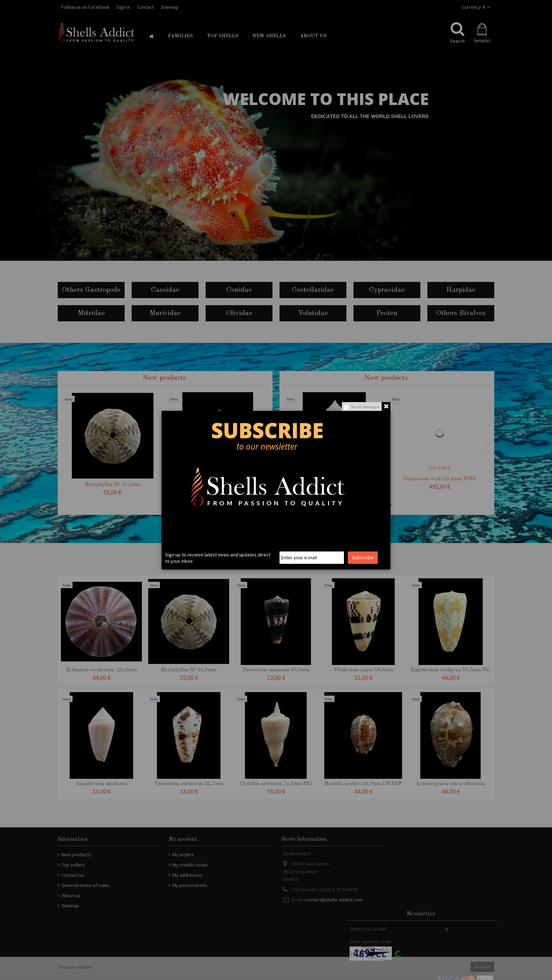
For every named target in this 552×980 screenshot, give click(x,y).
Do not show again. (366, 407)
